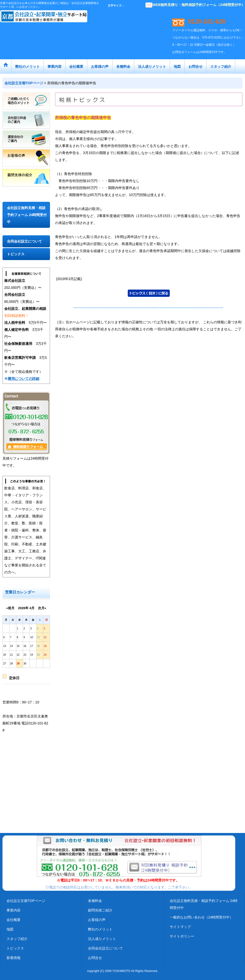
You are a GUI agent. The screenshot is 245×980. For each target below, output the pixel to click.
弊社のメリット (100, 929)
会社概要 (13, 920)
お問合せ (95, 958)
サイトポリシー (182, 936)
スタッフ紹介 (17, 939)
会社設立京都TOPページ (26, 901)
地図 (10, 929)
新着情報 (13, 958)
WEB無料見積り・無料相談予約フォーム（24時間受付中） (195, 5)
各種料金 (95, 901)
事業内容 (13, 910)
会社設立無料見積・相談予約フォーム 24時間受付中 (27, 215)
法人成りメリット (102, 939)
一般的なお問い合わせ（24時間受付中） (201, 917)
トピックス (16, 254)
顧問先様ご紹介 (100, 910)
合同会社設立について (24, 241)
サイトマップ (180, 927)
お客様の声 (97, 920)
